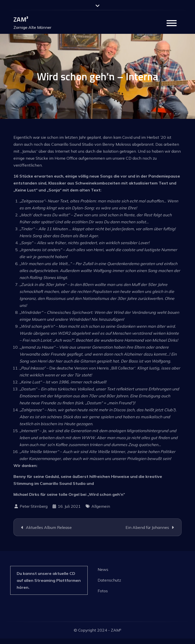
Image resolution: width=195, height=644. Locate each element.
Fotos (103, 591)
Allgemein (101, 506)
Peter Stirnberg (34, 506)
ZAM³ (21, 19)
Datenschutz (109, 580)
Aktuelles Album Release (49, 527)
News (103, 569)
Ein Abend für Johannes (147, 527)
